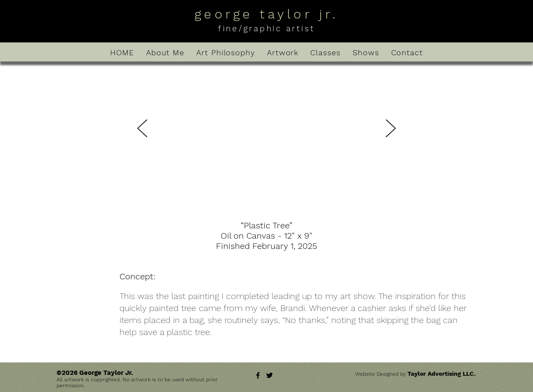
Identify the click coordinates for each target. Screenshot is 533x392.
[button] (266, 143)
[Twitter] (269, 375)
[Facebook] (258, 375)
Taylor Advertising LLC (441, 374)
